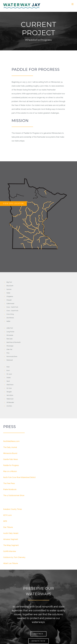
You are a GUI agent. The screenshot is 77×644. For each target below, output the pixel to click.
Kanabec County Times (13, 509)
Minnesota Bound (10, 453)
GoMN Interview (10, 551)
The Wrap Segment (11, 545)
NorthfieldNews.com (11, 441)
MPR (5, 521)
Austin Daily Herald (11, 533)
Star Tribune (8, 527)
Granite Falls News (11, 459)
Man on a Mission (10, 471)
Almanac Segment (11, 539)
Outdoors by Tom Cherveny (14, 557)
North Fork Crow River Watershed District (19, 477)
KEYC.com (7, 515)
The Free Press (9, 483)
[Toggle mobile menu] (73, 4)
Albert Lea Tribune (11, 563)
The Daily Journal (10, 447)
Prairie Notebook (10, 489)
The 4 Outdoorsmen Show (14, 495)
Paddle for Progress (11, 465)
